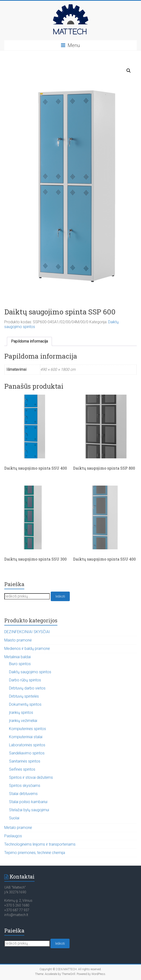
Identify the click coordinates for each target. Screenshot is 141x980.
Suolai (14, 818)
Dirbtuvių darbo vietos (27, 688)
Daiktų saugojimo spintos (30, 672)
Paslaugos (13, 836)
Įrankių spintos (21, 712)
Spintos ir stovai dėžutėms (31, 777)
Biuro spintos (20, 664)
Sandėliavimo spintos (27, 753)
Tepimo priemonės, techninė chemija (35, 853)
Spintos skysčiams (25, 786)
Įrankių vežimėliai (23, 721)
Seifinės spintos (22, 769)
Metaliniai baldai (18, 657)
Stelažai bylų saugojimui (29, 810)
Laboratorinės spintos (27, 745)
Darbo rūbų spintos (25, 680)
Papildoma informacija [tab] (29, 341)
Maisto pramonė (18, 640)
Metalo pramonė (18, 828)
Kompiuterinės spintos (28, 729)
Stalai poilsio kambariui (28, 802)
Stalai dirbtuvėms (23, 794)
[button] (129, 71)
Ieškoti (60, 596)
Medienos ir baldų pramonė (27, 649)
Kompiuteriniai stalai (26, 737)
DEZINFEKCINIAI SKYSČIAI (27, 632)
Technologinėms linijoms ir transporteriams (40, 844)
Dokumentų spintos (25, 704)
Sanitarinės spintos (25, 761)
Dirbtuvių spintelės (24, 696)
